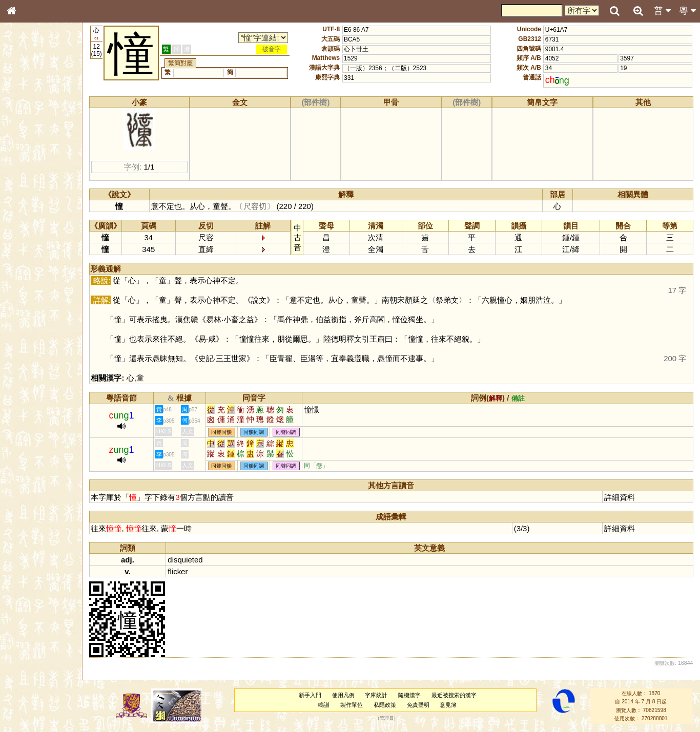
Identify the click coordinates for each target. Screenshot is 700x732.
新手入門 (313, 695)
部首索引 (25, 137)
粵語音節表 (28, 204)
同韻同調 (260, 432)
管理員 (390, 719)
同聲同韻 (228, 432)
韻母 (35, 275)
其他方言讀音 (31, 294)
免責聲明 (421, 705)
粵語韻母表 (28, 224)
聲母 (20, 275)
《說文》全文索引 (37, 322)
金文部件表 (28, 167)
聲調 (49, 275)
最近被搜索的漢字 (457, 695)
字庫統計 (379, 695)
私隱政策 (387, 705)
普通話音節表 (31, 284)
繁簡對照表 (28, 351)
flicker (184, 571)
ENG (45, 113)
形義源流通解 (31, 177)
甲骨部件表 (28, 157)
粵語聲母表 (28, 214)
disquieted (192, 560)
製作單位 (355, 705)
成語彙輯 (25, 341)
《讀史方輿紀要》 (37, 331)
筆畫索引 (25, 147)
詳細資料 (621, 497)
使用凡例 (346, 695)
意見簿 (451, 705)
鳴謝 (327, 705)
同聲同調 (293, 432)
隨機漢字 (413, 695)
